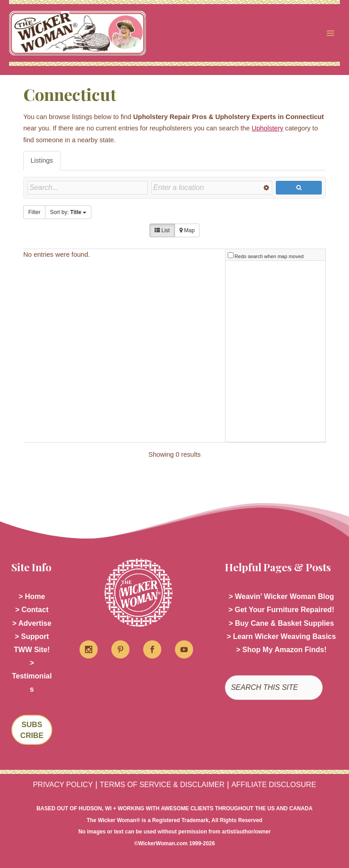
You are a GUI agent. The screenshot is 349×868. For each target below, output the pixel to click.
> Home (32, 596)
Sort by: (68, 212)
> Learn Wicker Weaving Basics (281, 636)
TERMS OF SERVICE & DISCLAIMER (162, 785)
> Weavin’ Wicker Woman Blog (281, 596)
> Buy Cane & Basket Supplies (281, 623)
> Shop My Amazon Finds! (282, 650)
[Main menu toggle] (330, 33)
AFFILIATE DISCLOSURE (274, 785)
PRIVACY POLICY (63, 785)
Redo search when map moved (269, 256)
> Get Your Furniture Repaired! (282, 610)
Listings (42, 160)
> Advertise (32, 623)
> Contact (32, 610)
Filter (34, 212)
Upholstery (268, 128)
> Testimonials (32, 676)
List (162, 230)
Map (187, 230)
